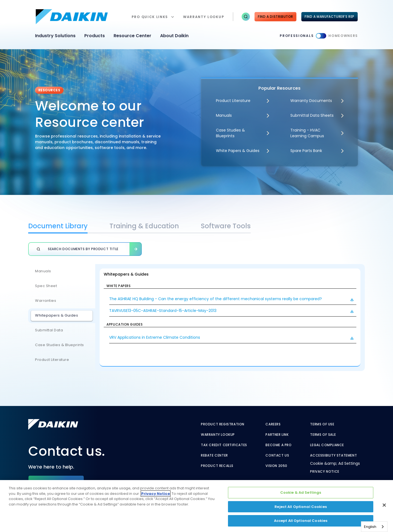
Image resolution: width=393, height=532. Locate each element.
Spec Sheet (46, 286)
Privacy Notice (325, 472)
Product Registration (223, 424)
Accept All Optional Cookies (301, 521)
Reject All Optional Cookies (301, 507)
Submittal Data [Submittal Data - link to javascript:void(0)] (49, 330)
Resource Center (132, 36)
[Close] (384, 505)
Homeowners (343, 36)
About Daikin (174, 36)
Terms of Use (322, 424)
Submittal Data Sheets (312, 115)
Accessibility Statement (333, 455)
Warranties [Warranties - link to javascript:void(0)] (46, 301)
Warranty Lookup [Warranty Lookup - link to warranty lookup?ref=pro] (218, 435)
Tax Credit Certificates (224, 445)
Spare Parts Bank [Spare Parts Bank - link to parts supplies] (306, 151)
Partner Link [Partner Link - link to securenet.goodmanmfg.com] (277, 435)
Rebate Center (214, 455)
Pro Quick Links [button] (150, 17)
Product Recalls (217, 466)
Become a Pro (278, 445)
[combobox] (374, 527)
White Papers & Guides (238, 151)
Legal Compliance (327, 445)
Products (95, 36)
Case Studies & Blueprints (230, 133)
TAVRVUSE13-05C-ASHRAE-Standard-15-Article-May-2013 (163, 311)
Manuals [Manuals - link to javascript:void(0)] (224, 115)
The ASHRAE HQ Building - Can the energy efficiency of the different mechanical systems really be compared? (216, 299)
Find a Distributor (275, 17)
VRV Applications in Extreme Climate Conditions (155, 337)
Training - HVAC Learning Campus (307, 133)
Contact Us (277, 455)
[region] (196, 506)
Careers (273, 424)
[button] (246, 17)
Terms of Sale (323, 435)
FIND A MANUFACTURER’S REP (330, 17)
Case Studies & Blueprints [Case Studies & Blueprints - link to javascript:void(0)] (60, 345)
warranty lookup (204, 17)
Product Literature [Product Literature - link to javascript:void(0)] (233, 101)
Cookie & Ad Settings (301, 492)
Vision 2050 (276, 466)
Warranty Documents (311, 101)
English (370, 527)
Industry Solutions (55, 36)
